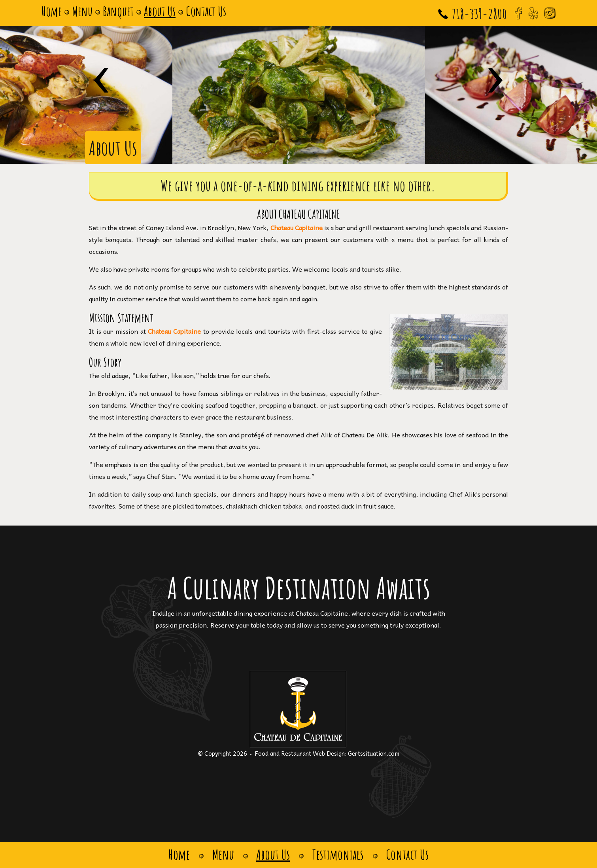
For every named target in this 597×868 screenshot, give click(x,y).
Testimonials (339, 855)
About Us (160, 11)
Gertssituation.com (374, 753)
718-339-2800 (479, 14)
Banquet (118, 11)
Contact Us (206, 11)
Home (52, 11)
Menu (82, 11)
